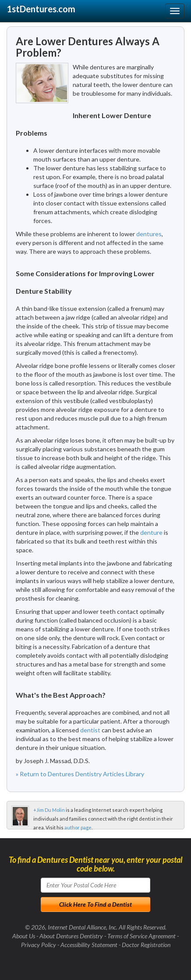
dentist (90, 730)
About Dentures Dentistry (71, 936)
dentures (149, 234)
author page (78, 827)
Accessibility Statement (89, 945)
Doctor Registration (146, 945)
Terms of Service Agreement (141, 936)
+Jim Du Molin (49, 810)
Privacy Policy (39, 945)
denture (151, 532)
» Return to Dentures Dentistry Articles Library (80, 774)
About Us (24, 936)
